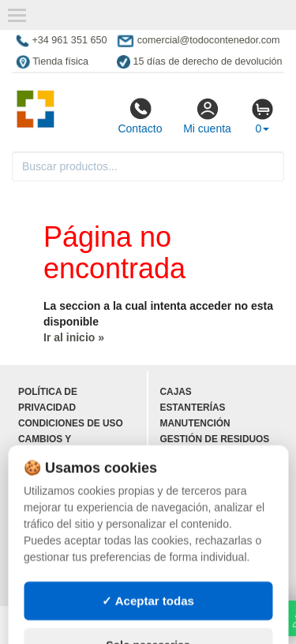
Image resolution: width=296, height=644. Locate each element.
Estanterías (193, 408)
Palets (178, 455)
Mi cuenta (207, 116)
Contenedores (200, 471)
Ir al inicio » (74, 337)
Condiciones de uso (71, 423)
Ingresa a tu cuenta (72, 549)
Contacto (140, 116)
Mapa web (44, 502)
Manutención (195, 423)
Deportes (186, 534)
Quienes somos (58, 486)
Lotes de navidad (206, 518)
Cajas (176, 392)
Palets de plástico (211, 581)
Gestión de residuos (215, 439)
